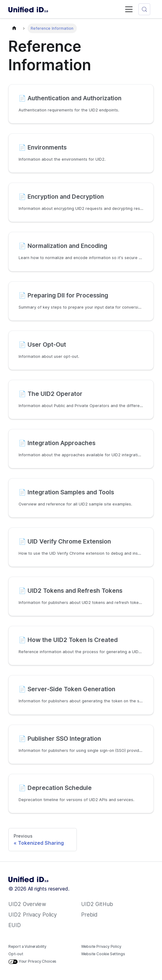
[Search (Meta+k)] (144, 9)
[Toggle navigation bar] (129, 9)
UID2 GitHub (97, 904)
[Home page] (14, 28)
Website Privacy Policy (101, 946)
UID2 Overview (27, 904)
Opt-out (16, 954)
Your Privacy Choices (32, 961)
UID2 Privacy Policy (33, 915)
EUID (15, 925)
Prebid (90, 915)
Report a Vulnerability (27, 946)
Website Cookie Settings (103, 954)
